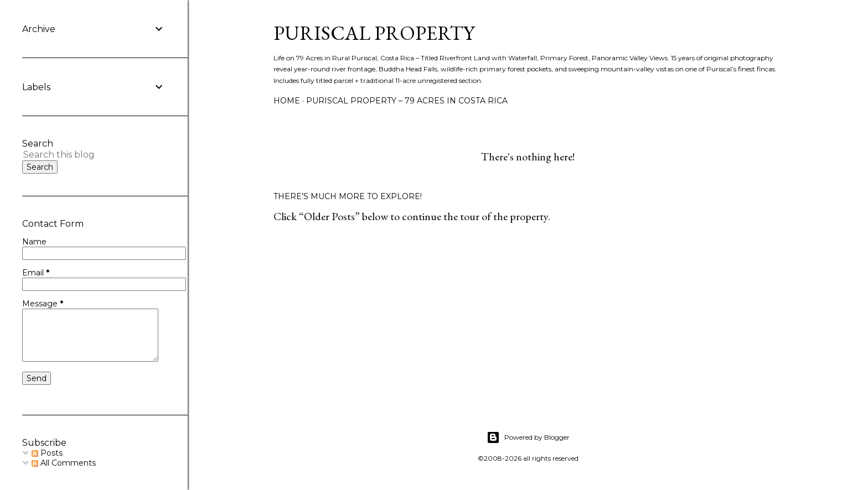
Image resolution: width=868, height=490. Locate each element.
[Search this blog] (81, 155)
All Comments (64, 463)
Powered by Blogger (528, 437)
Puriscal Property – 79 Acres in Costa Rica (407, 101)
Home (287, 101)
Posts (47, 453)
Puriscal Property (374, 33)
